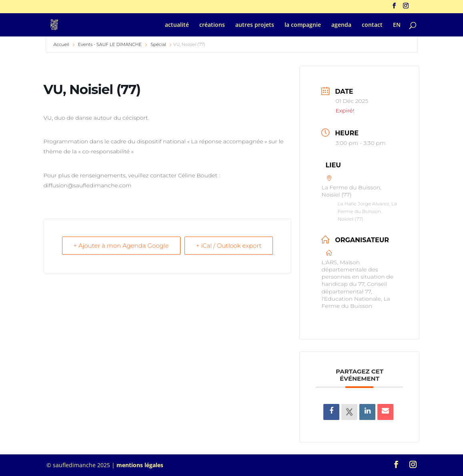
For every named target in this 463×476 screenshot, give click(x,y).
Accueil (62, 44)
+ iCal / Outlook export (229, 246)
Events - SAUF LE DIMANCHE (110, 44)
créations (212, 25)
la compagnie (303, 25)
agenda (341, 25)
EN (397, 25)
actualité (177, 25)
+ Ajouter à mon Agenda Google (121, 246)
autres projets (255, 25)
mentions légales (140, 465)
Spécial (158, 44)
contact (372, 25)
